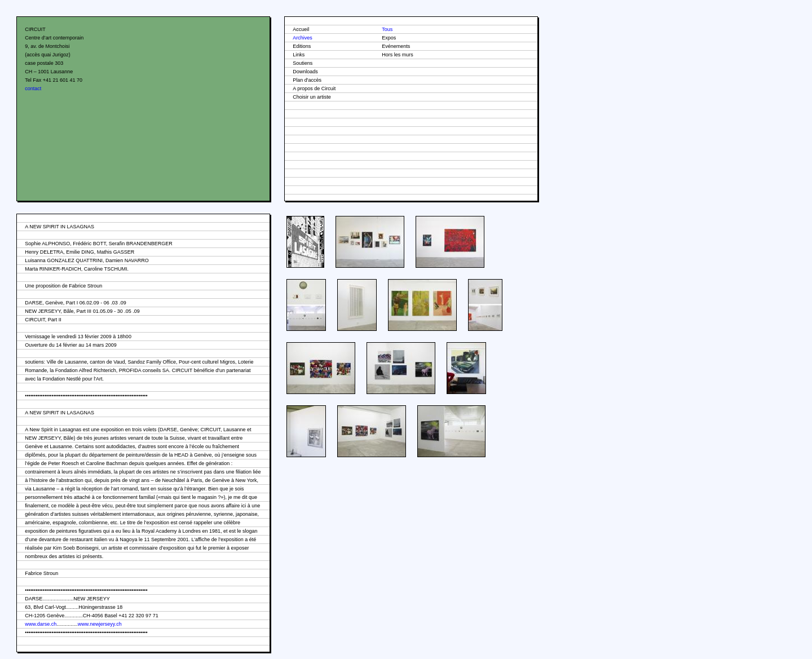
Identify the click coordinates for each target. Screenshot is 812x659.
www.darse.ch (41, 624)
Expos (389, 38)
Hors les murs (398, 55)
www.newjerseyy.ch (100, 624)
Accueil (301, 29)
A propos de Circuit (314, 89)
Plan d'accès (307, 80)
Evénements (396, 46)
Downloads (305, 72)
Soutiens (303, 63)
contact (33, 89)
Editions (302, 46)
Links (299, 55)
